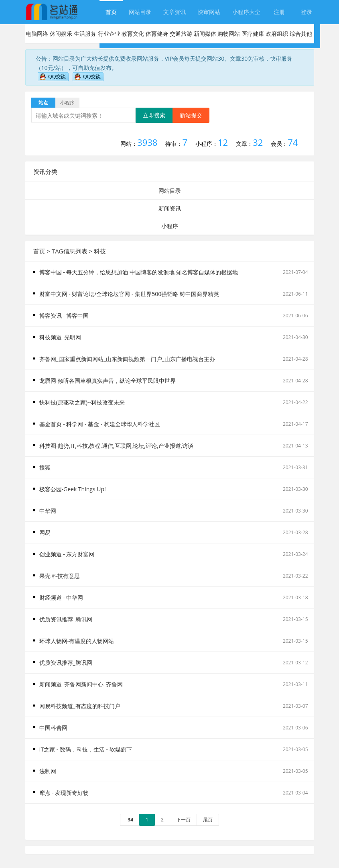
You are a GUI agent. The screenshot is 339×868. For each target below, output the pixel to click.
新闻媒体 (205, 34)
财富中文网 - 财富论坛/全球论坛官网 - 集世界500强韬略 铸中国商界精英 (129, 294)
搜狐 (45, 467)
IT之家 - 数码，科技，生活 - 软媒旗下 (86, 749)
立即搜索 (154, 115)
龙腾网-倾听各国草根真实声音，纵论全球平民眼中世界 (108, 381)
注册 (279, 12)
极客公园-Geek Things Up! (73, 489)
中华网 (48, 511)
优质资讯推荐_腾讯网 (66, 619)
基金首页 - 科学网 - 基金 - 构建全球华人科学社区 (100, 424)
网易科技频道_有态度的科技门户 (80, 706)
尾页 (208, 820)
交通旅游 (181, 34)
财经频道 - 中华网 (61, 597)
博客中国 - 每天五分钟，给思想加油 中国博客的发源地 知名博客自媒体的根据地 (139, 272)
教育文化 (133, 34)
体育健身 (157, 34)
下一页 (183, 820)
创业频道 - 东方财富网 (67, 554)
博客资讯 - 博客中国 (64, 316)
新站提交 (191, 115)
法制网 (48, 771)
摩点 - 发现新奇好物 (64, 793)
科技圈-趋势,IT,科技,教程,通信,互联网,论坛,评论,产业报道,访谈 (117, 446)
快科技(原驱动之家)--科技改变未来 (82, 402)
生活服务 (85, 34)
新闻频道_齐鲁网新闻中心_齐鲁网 (81, 684)
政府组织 (277, 34)
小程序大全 (246, 12)
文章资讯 (175, 12)
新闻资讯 (170, 208)
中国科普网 (53, 728)
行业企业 (109, 34)
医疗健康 (253, 34)
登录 (307, 12)
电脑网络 (37, 34)
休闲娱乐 (61, 34)
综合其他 (301, 34)
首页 (111, 12)
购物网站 (229, 34)
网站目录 (140, 12)
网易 (45, 532)
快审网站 (209, 12)
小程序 (170, 226)
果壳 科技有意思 (60, 576)
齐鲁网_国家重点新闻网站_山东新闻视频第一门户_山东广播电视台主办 (127, 359)
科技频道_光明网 (60, 337)
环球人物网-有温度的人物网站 (77, 641)
